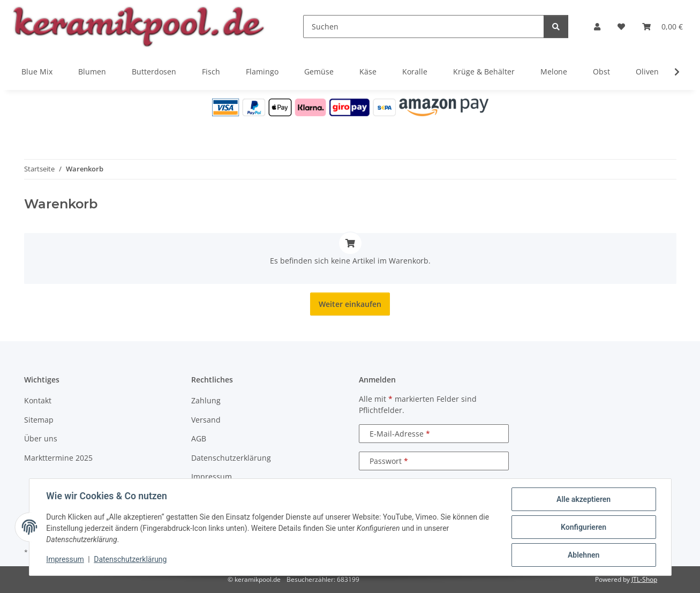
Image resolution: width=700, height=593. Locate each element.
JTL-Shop (644, 579)
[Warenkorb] (663, 27)
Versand (206, 420)
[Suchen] (424, 27)
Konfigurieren (584, 527)
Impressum (65, 560)
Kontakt (38, 400)
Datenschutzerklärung (130, 560)
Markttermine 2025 (58, 458)
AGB (199, 438)
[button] (597, 27)
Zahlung (206, 400)
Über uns (41, 438)
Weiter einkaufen (350, 304)
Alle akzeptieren (584, 499)
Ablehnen (584, 555)
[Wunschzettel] (621, 27)
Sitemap (39, 420)
